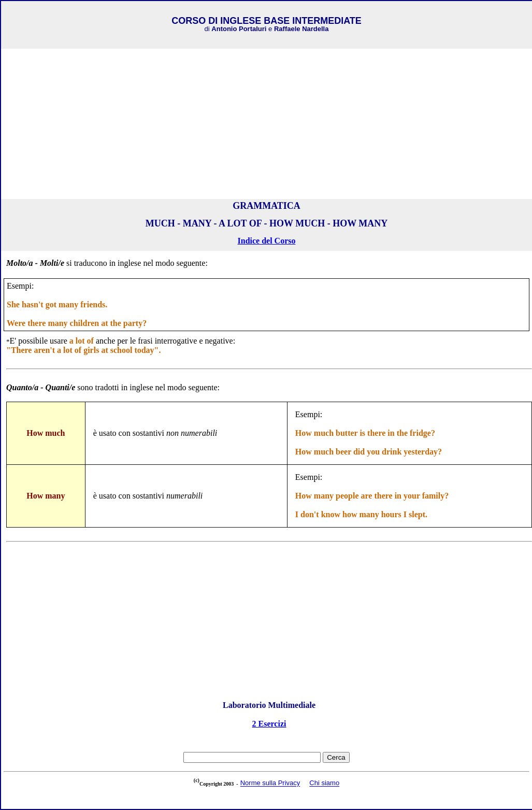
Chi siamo (324, 783)
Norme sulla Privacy (270, 783)
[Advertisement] (267, 124)
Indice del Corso (267, 241)
